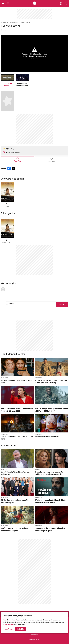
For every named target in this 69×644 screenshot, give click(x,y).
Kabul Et (20, 629)
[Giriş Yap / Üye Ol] (61, 3)
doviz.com (35, 635)
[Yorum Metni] (37, 294)
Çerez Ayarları (8, 629)
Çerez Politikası (9, 624)
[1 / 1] (7, 195)
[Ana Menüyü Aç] (3, 3)
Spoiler (11, 304)
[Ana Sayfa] (35, 3)
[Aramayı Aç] (8, 3)
